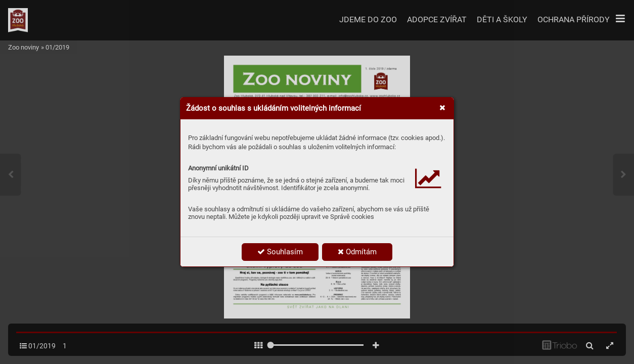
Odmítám (357, 252)
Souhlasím (280, 252)
